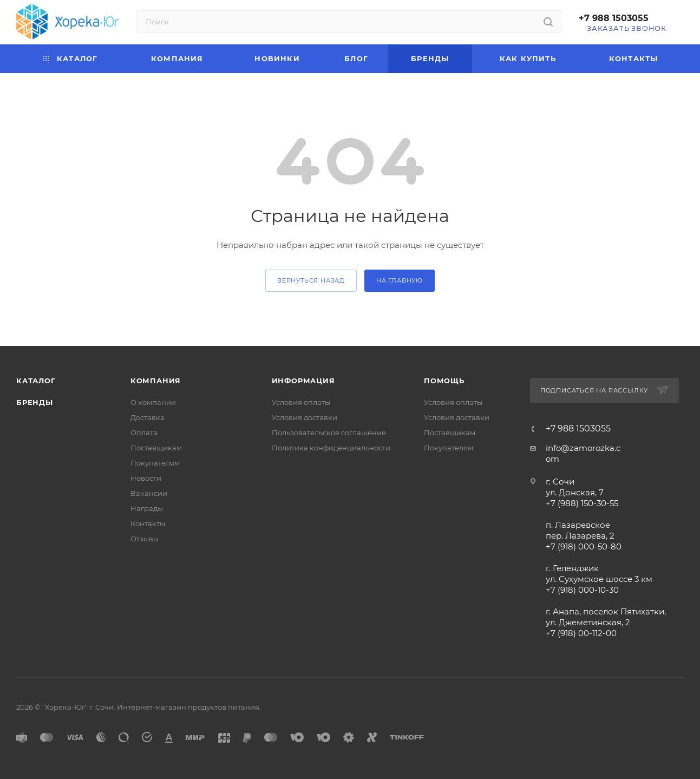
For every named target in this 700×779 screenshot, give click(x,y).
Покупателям (155, 463)
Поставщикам (156, 448)
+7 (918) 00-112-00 (581, 633)
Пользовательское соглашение (329, 433)
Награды (147, 508)
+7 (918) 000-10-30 (582, 590)
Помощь (444, 381)
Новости (146, 478)
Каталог (36, 381)
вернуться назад (311, 280)
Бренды (35, 402)
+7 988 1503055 (614, 18)
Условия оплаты (301, 402)
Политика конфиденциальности (331, 448)
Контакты (148, 523)
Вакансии (149, 493)
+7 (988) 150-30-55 (582, 503)
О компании (153, 402)
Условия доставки (305, 417)
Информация (303, 381)
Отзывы (145, 539)
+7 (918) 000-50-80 (584, 546)
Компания (156, 381)
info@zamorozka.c (583, 448)
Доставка (148, 417)
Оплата (144, 433)
